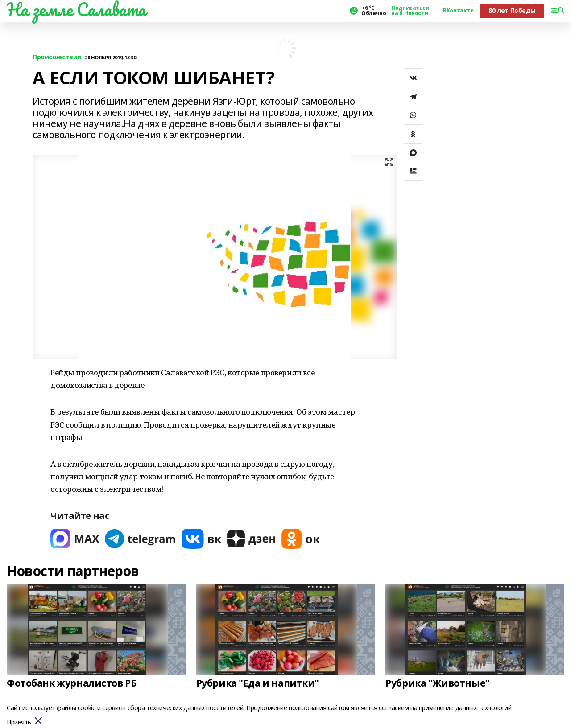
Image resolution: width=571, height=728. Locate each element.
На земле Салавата (76, 9)
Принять (19, 722)
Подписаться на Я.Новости (410, 11)
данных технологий (484, 708)
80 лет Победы (512, 10)
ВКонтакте (458, 11)
